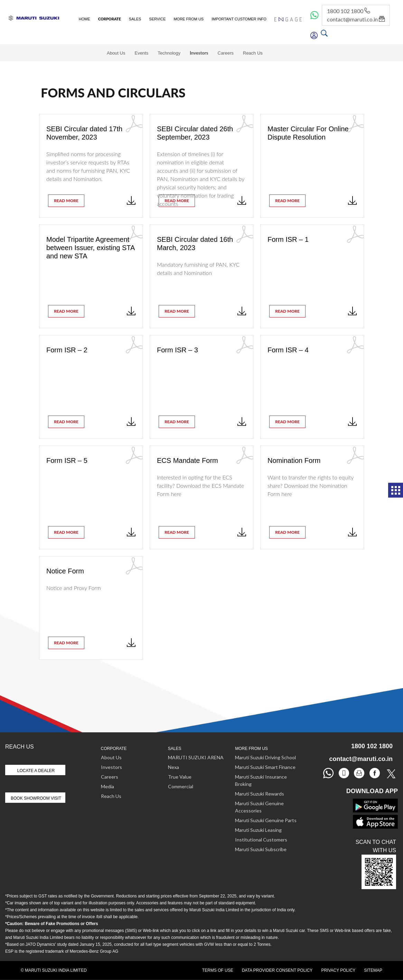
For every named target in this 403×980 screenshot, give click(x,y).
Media (107, 786)
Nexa (174, 767)
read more (66, 201)
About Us (116, 53)
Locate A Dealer (36, 771)
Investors (199, 53)
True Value (180, 777)
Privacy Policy (338, 970)
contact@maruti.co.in (356, 19)
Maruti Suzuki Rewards (260, 794)
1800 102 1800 (348, 11)
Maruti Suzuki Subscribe (261, 849)
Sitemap (373, 970)
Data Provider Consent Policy (277, 970)
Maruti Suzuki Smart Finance (265, 767)
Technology (169, 53)
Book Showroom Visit (36, 798)
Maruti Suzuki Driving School (265, 757)
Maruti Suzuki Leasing (258, 830)
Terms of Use (218, 970)
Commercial (181, 786)
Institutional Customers (261, 840)
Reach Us (253, 53)
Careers (226, 53)
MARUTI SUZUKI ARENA (196, 757)
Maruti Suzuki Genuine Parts (266, 820)
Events (141, 53)
